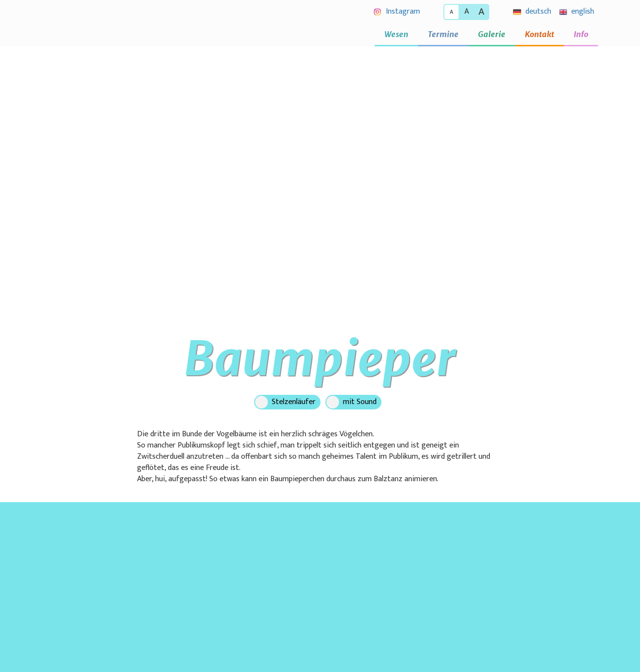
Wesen (396, 34)
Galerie (492, 34)
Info (581, 34)
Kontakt (540, 34)
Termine (443, 34)
